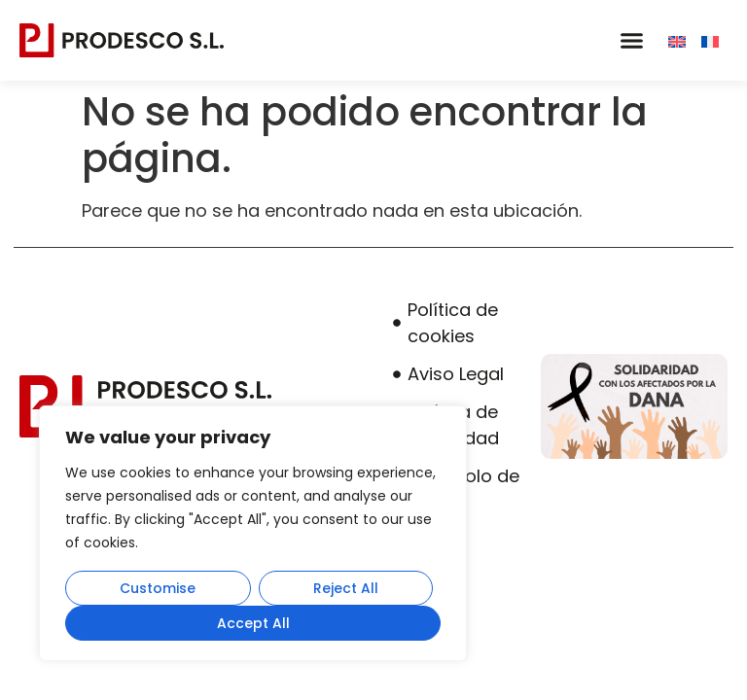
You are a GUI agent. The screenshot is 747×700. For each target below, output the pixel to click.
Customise (158, 588)
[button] (631, 41)
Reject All (346, 588)
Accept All (253, 623)
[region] (253, 534)
